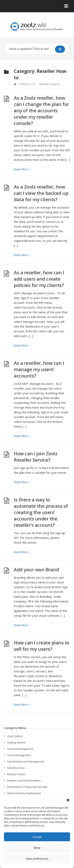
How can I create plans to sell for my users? (42, 646)
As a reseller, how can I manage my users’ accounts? (39, 369)
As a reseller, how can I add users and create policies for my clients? (39, 279)
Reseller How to (49, 84)
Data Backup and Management (26, 761)
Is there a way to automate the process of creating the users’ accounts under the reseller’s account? (41, 512)
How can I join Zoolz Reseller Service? (36, 457)
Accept (37, 837)
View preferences (37, 859)
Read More (23, 169)
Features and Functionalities (24, 780)
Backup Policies (16, 774)
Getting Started (16, 742)
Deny (37, 848)
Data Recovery (16, 768)
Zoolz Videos (15, 736)
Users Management (19, 755)
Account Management (20, 749)
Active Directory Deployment (24, 793)
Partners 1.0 (27, 84)
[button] (68, 800)
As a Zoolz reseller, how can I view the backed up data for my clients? (41, 193)
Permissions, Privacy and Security (27, 787)
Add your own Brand (36, 569)
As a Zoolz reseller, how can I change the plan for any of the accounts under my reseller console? (41, 110)
